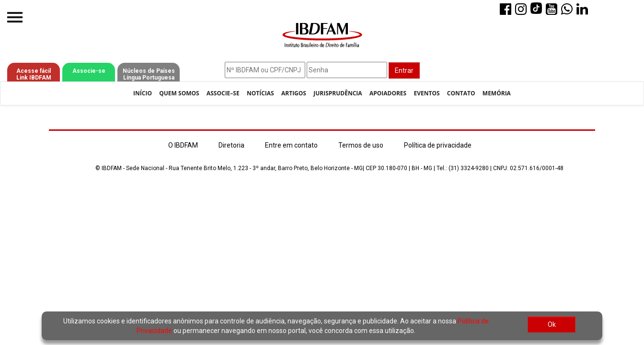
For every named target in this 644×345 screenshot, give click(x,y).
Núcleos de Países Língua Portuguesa (149, 74)
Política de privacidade (438, 145)
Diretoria (231, 145)
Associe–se (223, 93)
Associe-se (89, 71)
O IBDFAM (183, 145)
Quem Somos (179, 93)
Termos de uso (361, 145)
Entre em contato (291, 145)
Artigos (294, 93)
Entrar (404, 70)
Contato (461, 93)
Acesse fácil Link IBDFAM (34, 74)
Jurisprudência (338, 93)
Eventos (426, 93)
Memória (497, 93)
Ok (552, 324)
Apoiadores (388, 93)
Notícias (260, 93)
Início (143, 93)
